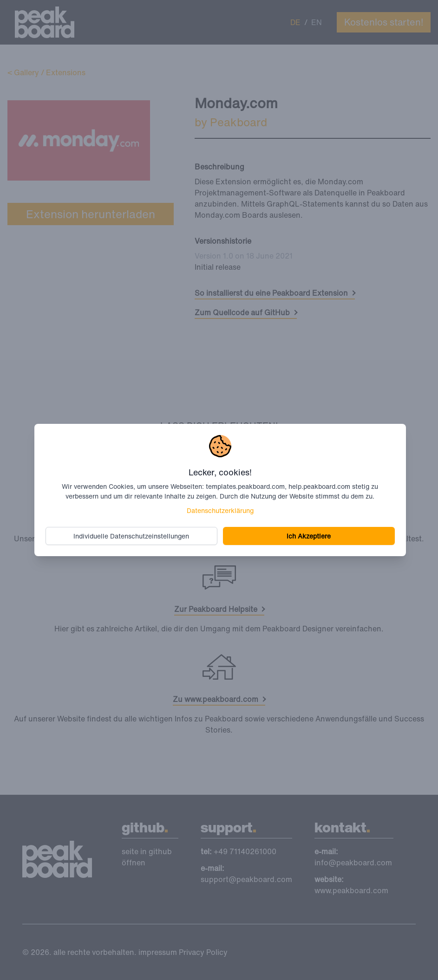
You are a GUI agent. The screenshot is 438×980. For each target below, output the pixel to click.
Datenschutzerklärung (220, 510)
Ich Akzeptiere (309, 536)
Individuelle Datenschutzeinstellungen (131, 536)
